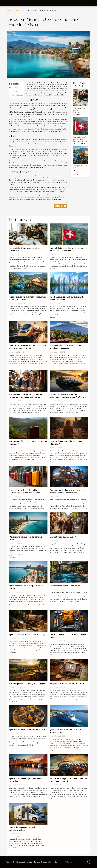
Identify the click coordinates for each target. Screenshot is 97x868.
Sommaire (16, 84)
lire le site (28, 108)
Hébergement (20, 862)
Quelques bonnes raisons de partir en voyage (27, 635)
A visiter (29, 862)
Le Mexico (15, 88)
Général (17, 10)
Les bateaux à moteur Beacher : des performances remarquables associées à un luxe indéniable (68, 397)
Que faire (37, 862)
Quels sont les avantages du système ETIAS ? (27, 730)
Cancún (14, 91)
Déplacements (46, 862)
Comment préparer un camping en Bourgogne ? (28, 684)
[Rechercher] (74, 862)
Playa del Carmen (18, 95)
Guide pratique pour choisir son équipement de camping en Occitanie (80, 170)
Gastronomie (10, 862)
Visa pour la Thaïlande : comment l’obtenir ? (67, 684)
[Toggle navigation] (5, 3)
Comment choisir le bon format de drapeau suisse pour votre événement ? (80, 140)
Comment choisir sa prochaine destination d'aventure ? (80, 111)
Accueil (10, 10)
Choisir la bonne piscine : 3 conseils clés (65, 586)
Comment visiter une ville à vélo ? (63, 537)
